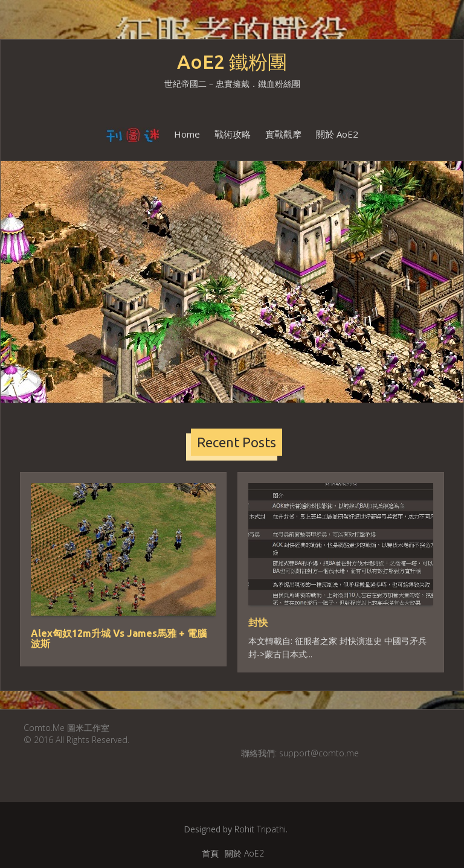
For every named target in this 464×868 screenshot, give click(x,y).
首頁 (210, 853)
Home (187, 134)
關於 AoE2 (337, 134)
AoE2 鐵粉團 (232, 62)
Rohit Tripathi (260, 829)
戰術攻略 (233, 134)
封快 (258, 622)
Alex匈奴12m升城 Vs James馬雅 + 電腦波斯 (119, 639)
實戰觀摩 (283, 134)
